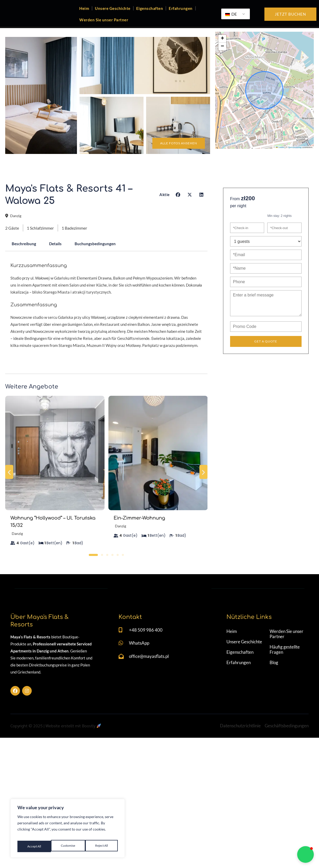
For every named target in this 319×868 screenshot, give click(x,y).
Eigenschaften (150, 14)
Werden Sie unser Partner (104, 25)
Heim (84, 14)
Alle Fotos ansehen (174, 155)
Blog (274, 779)
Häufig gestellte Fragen (285, 766)
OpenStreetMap (295, 160)
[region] (68, 830)
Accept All (102, 846)
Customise (34, 846)
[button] (222, 51)
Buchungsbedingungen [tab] (102, 259)
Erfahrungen (181, 14)
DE (231, 20)
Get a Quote (266, 358)
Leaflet (280, 160)
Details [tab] (59, 259)
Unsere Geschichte (113, 14)
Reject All (68, 846)
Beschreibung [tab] (25, 259)
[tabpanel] (106, 331)
